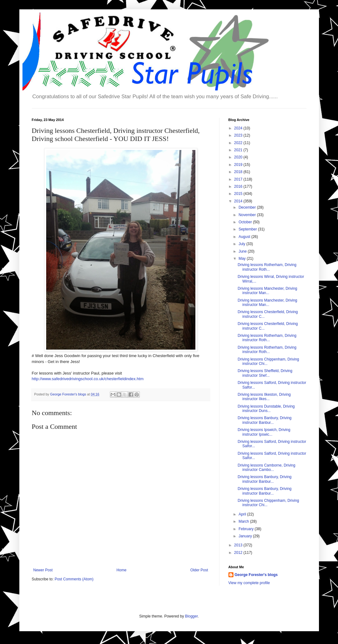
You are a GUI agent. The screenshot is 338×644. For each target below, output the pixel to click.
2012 (239, 553)
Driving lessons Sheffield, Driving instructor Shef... (265, 373)
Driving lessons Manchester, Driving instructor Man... (267, 291)
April (243, 514)
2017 (239, 179)
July (242, 244)
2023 (239, 135)
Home (121, 570)
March (244, 521)
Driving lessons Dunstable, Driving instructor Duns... (266, 409)
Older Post (199, 570)
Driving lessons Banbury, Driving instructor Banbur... (265, 420)
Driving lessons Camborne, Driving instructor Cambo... (266, 467)
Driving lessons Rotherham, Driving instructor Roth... (267, 267)
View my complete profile (249, 583)
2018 (239, 172)
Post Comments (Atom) (74, 579)
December (248, 207)
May (242, 259)
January (246, 536)
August (245, 237)
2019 (239, 165)
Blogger (191, 616)
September (248, 229)
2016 (239, 186)
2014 (239, 201)
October (246, 222)
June (243, 251)
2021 (239, 150)
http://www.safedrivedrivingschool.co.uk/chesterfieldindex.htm (88, 379)
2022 (239, 143)
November (248, 215)
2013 (239, 545)
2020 (239, 157)
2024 (239, 128)
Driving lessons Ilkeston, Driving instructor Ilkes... (264, 397)
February (246, 529)
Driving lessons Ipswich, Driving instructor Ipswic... (264, 432)
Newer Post (43, 570)
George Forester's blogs (256, 575)
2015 (239, 194)
